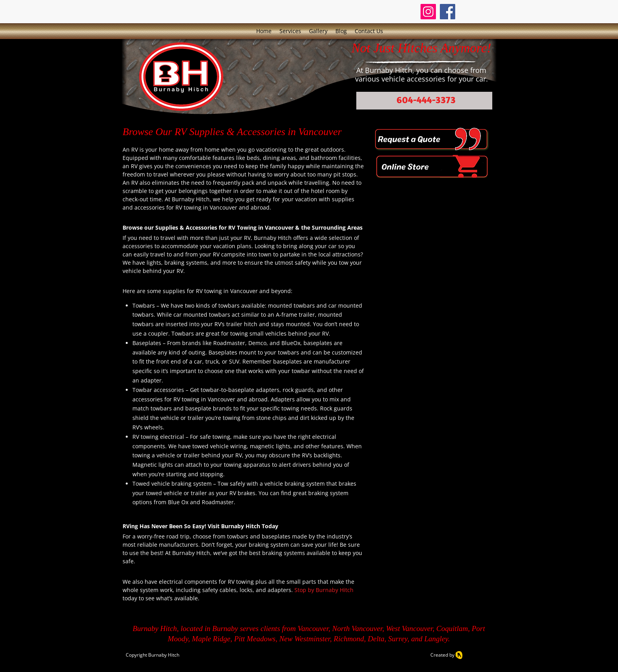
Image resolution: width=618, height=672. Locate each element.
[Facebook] (448, 12)
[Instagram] (428, 12)
